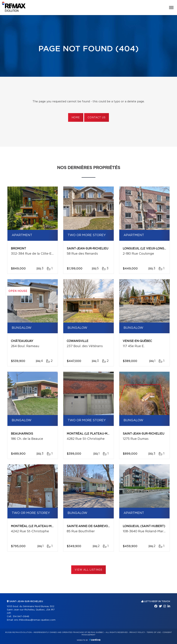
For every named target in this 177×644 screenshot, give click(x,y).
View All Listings (88, 570)
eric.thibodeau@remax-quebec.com (35, 620)
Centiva (95, 640)
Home (76, 118)
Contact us (97, 118)
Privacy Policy (137, 632)
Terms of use (154, 632)
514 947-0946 (21, 617)
